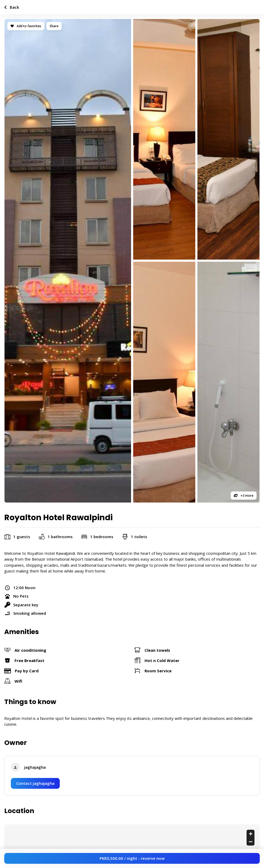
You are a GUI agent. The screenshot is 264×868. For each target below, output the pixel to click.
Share (54, 26)
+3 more (244, 496)
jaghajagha (35, 767)
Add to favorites (26, 26)
